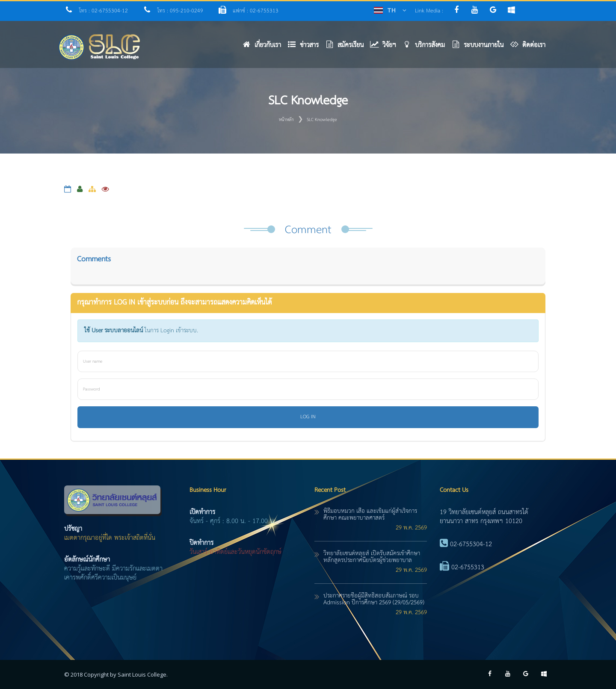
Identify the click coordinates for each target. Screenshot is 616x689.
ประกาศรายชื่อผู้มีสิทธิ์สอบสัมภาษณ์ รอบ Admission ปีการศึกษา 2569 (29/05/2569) (374, 599)
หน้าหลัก (286, 120)
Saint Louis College (142, 674)
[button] (306, 47)
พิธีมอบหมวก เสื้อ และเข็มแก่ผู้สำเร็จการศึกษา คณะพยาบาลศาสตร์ (370, 515)
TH (391, 10)
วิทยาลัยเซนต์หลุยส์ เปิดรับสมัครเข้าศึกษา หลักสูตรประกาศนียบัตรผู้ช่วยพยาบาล (372, 557)
